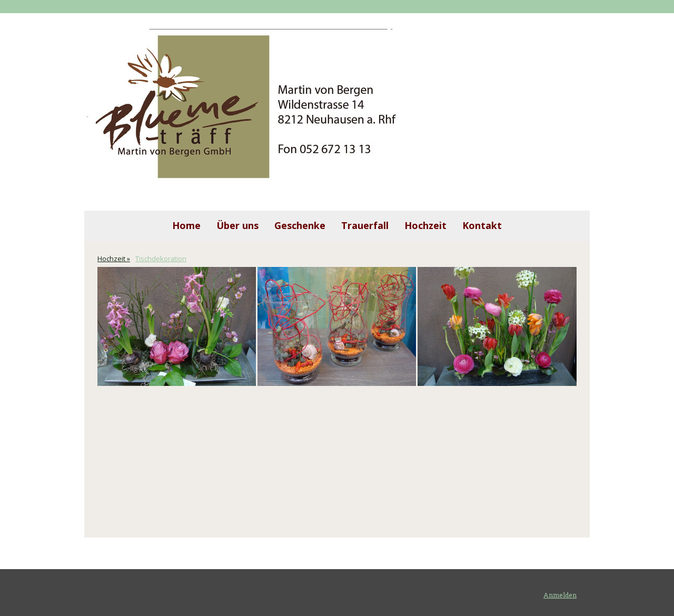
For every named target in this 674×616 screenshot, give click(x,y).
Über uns (237, 225)
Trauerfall (365, 225)
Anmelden (560, 595)
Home (186, 225)
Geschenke (300, 225)
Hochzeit (425, 225)
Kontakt (482, 225)
